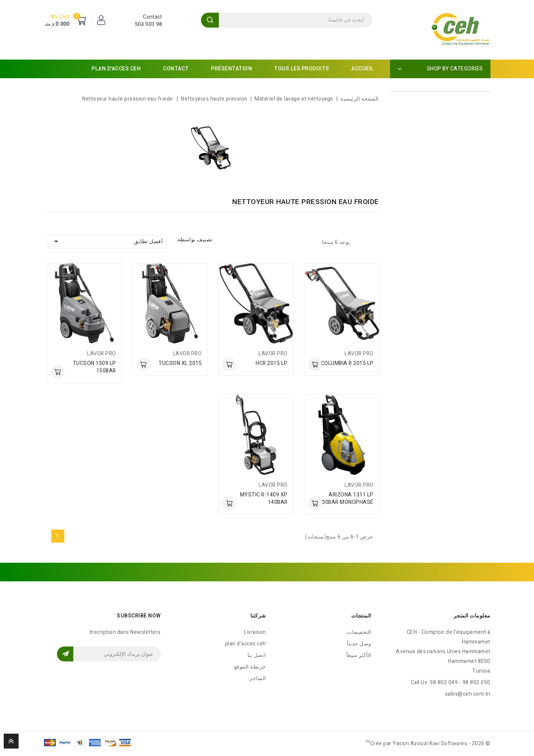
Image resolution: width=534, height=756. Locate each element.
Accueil (363, 69)
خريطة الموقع (250, 667)
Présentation (231, 69)
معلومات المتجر (472, 616)
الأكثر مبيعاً (359, 655)
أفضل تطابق (107, 241)
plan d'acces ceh (116, 69)
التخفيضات (359, 632)
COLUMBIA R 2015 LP (347, 363)
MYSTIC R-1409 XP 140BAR (264, 498)
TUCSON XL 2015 (180, 363)
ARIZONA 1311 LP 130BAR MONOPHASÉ (346, 498)
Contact (176, 69)
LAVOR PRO (359, 354)
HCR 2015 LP (272, 363)
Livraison (255, 632)
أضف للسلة (315, 364)
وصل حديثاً (359, 644)
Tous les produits (302, 69)
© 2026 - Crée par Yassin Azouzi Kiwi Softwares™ (428, 744)
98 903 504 (148, 24)
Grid (372, 242)
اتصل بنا (257, 655)
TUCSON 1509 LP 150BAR (95, 367)
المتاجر (258, 678)
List (359, 242)
